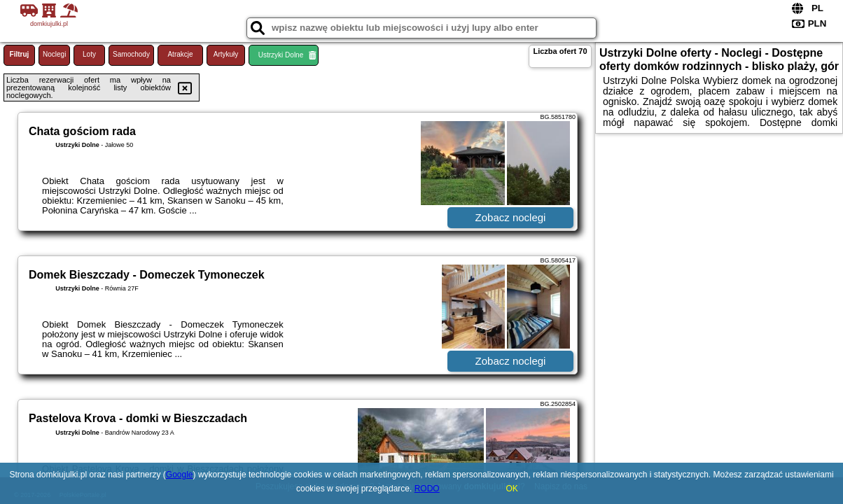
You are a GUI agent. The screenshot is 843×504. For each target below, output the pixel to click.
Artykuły (226, 54)
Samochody (131, 54)
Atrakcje (180, 54)
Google (180, 475)
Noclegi (54, 54)
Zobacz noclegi (511, 217)
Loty (89, 54)
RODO (427, 489)
